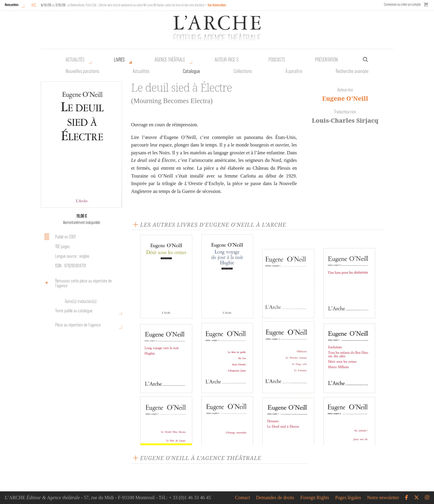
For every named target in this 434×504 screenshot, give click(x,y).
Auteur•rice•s (227, 60)
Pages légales (348, 498)
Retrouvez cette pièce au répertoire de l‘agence (77, 283)
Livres (119, 60)
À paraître (294, 71)
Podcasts (277, 60)
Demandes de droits (275, 498)
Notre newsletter (383, 498)
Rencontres (12, 5)
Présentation (326, 60)
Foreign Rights (315, 498)
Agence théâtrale (170, 60)
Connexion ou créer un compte (402, 4)
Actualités (75, 60)
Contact (243, 498)
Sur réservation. (217, 5)
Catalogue (192, 71)
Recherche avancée (352, 71)
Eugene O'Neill (345, 98)
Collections (243, 71)
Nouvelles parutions (82, 71)
